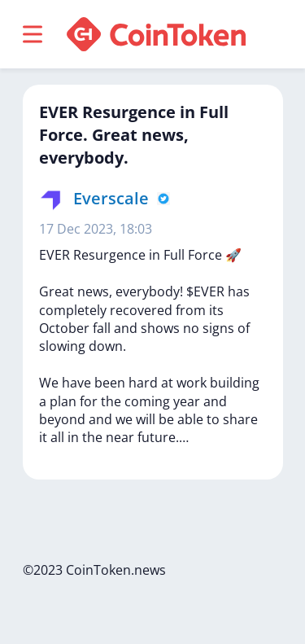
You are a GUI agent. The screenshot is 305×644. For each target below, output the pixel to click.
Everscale (111, 198)
